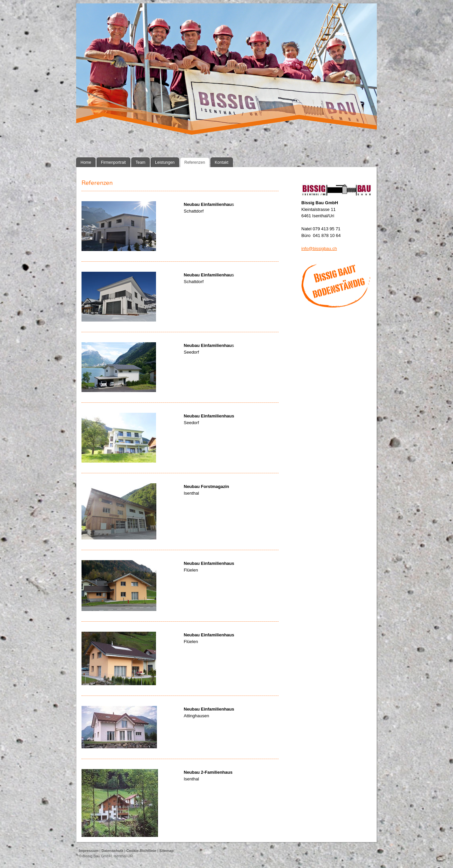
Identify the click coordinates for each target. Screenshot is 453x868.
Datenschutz (112, 851)
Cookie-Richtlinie (141, 851)
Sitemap (167, 851)
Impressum (89, 851)
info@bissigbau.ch (319, 249)
